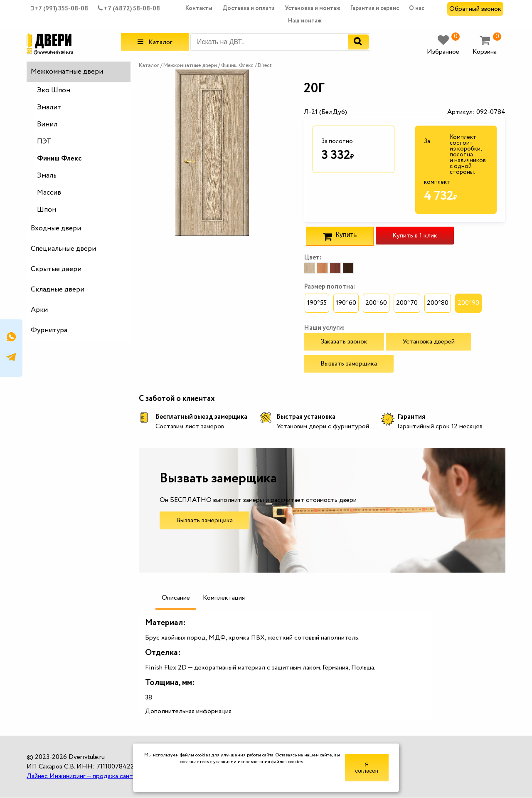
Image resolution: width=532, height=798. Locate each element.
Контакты (199, 8)
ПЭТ (44, 142)
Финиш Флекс (59, 159)
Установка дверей (429, 342)
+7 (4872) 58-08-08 (129, 9)
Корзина (487, 46)
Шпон (47, 210)
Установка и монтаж (313, 8)
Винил (47, 125)
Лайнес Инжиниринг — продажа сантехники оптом (100, 776)
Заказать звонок (344, 342)
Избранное (443, 46)
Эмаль (47, 176)
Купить (340, 236)
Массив (49, 193)
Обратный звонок (475, 9)
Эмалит (49, 107)
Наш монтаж (305, 21)
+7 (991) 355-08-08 (59, 9)
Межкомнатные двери (67, 72)
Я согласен (367, 768)
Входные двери (56, 229)
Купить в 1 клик (415, 236)
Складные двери (58, 290)
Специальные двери (63, 249)
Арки (39, 310)
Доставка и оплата (249, 8)
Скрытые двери (56, 269)
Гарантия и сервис (375, 8)
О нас (417, 8)
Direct (265, 65)
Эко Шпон (54, 90)
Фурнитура (49, 330)
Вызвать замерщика (349, 364)
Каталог (155, 42)
